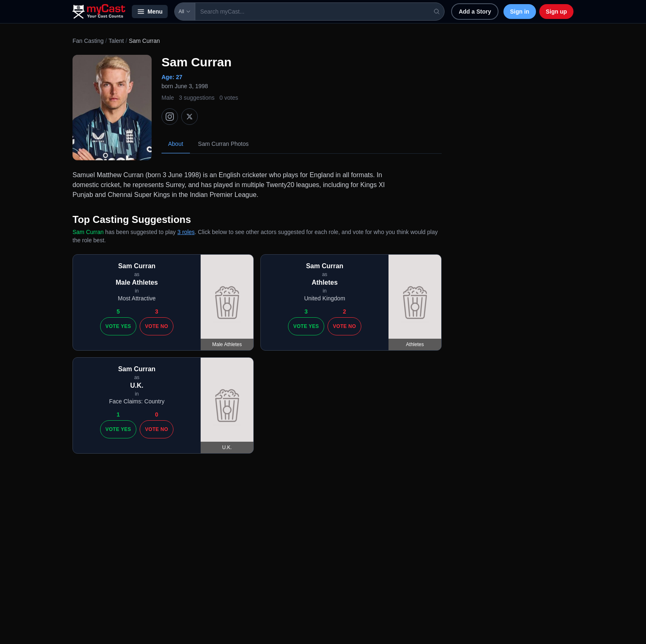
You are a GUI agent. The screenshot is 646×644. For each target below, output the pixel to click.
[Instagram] (170, 117)
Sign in (520, 12)
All (185, 12)
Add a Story (475, 12)
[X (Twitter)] (190, 117)
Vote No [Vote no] (157, 326)
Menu (150, 12)
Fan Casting (88, 41)
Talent (116, 41)
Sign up (556, 12)
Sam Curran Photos (224, 144)
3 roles (186, 232)
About (176, 144)
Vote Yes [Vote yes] (118, 326)
